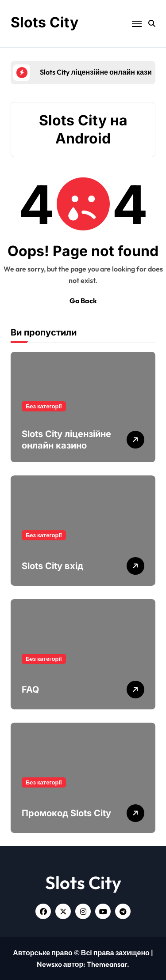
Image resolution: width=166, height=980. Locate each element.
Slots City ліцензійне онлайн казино (66, 440)
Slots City (44, 22)
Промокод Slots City (66, 813)
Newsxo (49, 964)
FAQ (31, 690)
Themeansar (107, 964)
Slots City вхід (52, 566)
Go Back (83, 301)
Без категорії (44, 406)
